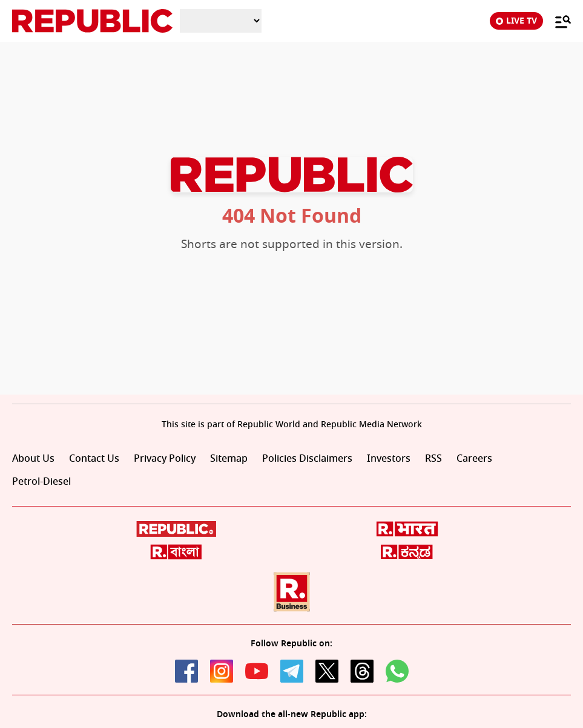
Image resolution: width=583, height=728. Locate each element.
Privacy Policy (165, 459)
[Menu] (557, 21)
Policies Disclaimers (307, 459)
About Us (33, 459)
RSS (433, 459)
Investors (389, 459)
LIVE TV (516, 21)
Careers (474, 459)
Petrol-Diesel (41, 482)
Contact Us (94, 459)
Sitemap (229, 459)
